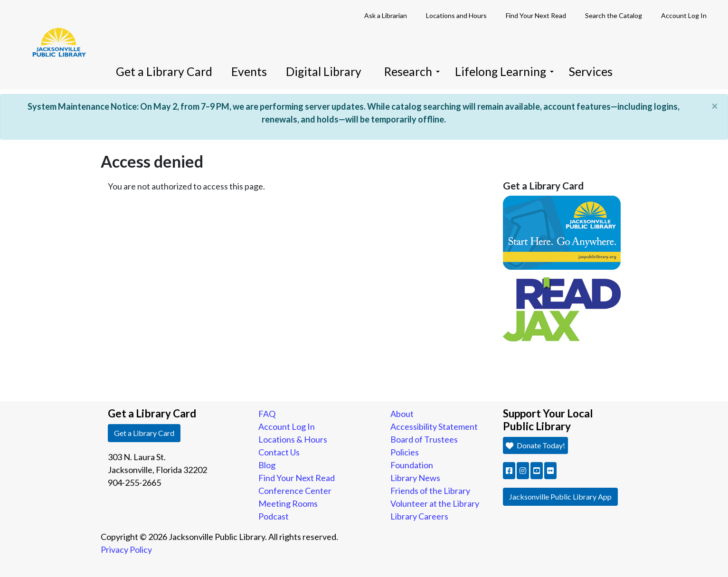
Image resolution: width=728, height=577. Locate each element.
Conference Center (295, 491)
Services (591, 71)
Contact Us (279, 452)
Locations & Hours (293, 439)
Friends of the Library (430, 491)
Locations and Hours (456, 15)
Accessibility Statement (434, 426)
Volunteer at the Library (435, 503)
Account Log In (684, 15)
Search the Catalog (614, 15)
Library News (415, 478)
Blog (267, 465)
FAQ (267, 414)
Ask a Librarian (386, 15)
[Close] (715, 106)
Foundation (412, 465)
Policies (405, 452)
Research (412, 71)
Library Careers (419, 516)
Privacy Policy (126, 549)
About (402, 414)
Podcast (274, 516)
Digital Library (324, 71)
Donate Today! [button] (535, 445)
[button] (509, 471)
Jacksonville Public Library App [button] (560, 497)
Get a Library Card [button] (144, 433)
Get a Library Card (164, 71)
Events (249, 71)
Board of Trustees (424, 439)
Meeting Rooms (288, 503)
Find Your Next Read (536, 15)
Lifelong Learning (504, 71)
